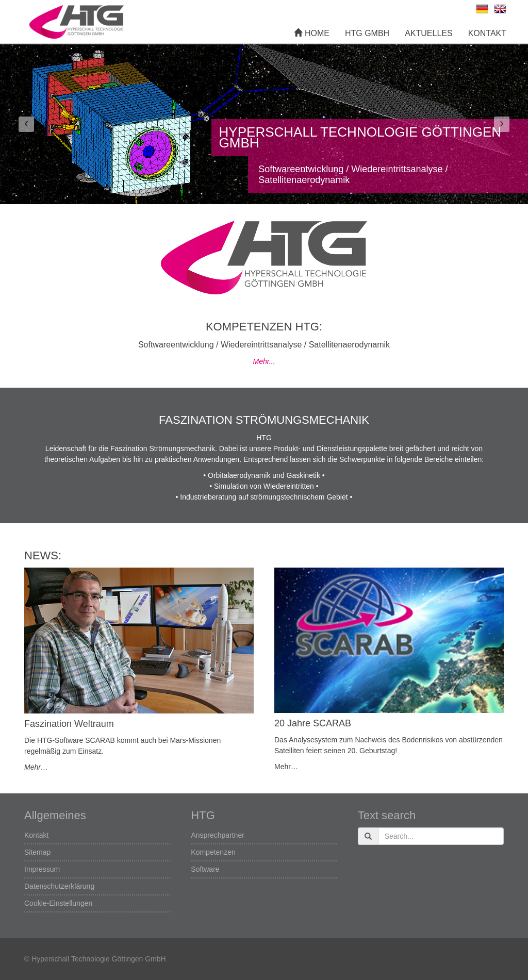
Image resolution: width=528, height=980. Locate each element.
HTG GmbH (367, 33)
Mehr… (36, 767)
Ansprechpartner (218, 835)
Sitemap (37, 852)
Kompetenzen (213, 852)
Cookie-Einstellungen (58, 903)
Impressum (42, 869)
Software (205, 869)
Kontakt (487, 33)
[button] (26, 124)
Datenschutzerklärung (59, 886)
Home (311, 33)
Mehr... (264, 361)
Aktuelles (428, 33)
